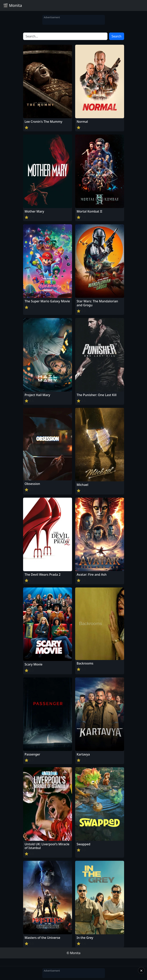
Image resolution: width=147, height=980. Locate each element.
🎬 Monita (13, 5)
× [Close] (141, 970)
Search (117, 36)
